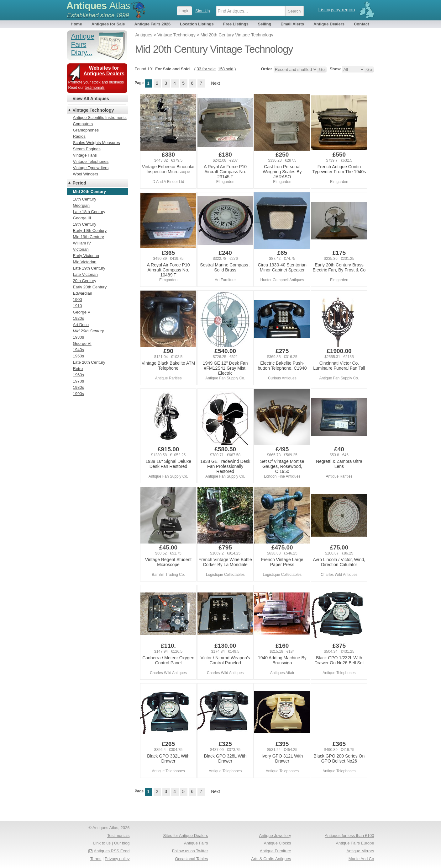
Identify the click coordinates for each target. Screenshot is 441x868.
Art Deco (81, 325)
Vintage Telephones (91, 161)
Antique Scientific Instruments (100, 118)
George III (82, 218)
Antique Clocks (278, 843)
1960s (79, 375)
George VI (82, 343)
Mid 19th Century (89, 237)
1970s (79, 381)
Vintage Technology (93, 110)
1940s (79, 350)
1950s (79, 356)
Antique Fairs (196, 843)
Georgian (81, 205)
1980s (79, 387)
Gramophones (86, 130)
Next (215, 83)
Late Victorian (85, 274)
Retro (78, 369)
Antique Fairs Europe (355, 843)
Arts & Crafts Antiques (271, 859)
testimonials (94, 88)
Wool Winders (86, 174)
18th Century (85, 199)
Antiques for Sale (108, 24)
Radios (79, 136)
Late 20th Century (89, 362)
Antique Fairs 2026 (153, 24)
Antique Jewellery (275, 836)
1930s (79, 337)
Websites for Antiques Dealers (104, 71)
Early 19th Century (90, 230)
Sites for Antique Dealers (185, 836)
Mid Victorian (85, 262)
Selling (265, 24)
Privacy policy (117, 859)
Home (76, 24)
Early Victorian (86, 256)
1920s (79, 318)
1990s (79, 394)
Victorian (81, 249)
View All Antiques (91, 99)
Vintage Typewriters (91, 168)
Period (80, 183)
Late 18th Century (89, 212)
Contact (361, 24)
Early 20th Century (90, 287)
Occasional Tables (191, 859)
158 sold (226, 69)
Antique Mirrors (360, 851)
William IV (82, 243)
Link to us (102, 843)
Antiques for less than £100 (349, 836)
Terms (96, 859)
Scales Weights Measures (97, 143)
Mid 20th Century (89, 331)
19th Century (85, 224)
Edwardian (83, 293)
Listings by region (337, 10)
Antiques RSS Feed (112, 851)
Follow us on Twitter (190, 851)
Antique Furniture (276, 851)
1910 (78, 306)
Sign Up (202, 11)
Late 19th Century (89, 268)
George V (82, 312)
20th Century (85, 281)
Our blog (122, 843)
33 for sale (206, 69)
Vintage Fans (85, 155)
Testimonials (118, 836)
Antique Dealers (329, 24)
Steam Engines (87, 149)
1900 (78, 300)
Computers (83, 124)
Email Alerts (292, 24)
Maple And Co (361, 859)
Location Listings (197, 24)
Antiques (98, 6)
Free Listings (236, 24)
